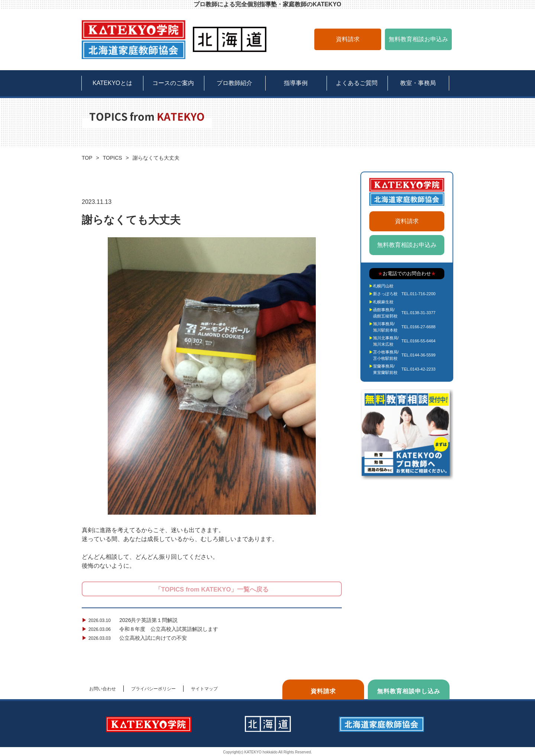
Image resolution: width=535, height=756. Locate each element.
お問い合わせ (103, 689)
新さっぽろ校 (385, 294)
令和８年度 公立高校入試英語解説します (151, 629)
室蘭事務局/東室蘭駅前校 (385, 369)
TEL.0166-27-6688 (418, 327)
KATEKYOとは (112, 83)
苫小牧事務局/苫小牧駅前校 (386, 355)
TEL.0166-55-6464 (418, 341)
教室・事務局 (418, 83)
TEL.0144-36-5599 (418, 355)
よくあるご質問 (357, 83)
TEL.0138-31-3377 (418, 313)
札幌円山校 (383, 286)
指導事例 (296, 83)
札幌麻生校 (383, 302)
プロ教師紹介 (234, 83)
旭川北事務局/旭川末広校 (386, 341)
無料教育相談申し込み (409, 691)
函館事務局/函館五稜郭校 (385, 313)
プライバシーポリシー (153, 689)
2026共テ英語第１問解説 (130, 620)
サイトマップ (204, 689)
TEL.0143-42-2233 (418, 369)
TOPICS (113, 158)
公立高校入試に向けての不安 (135, 638)
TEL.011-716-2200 (418, 294)
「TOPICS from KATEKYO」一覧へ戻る (212, 589)
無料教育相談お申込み (418, 39)
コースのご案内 (173, 83)
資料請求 (348, 39)
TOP (87, 158)
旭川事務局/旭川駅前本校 (385, 327)
